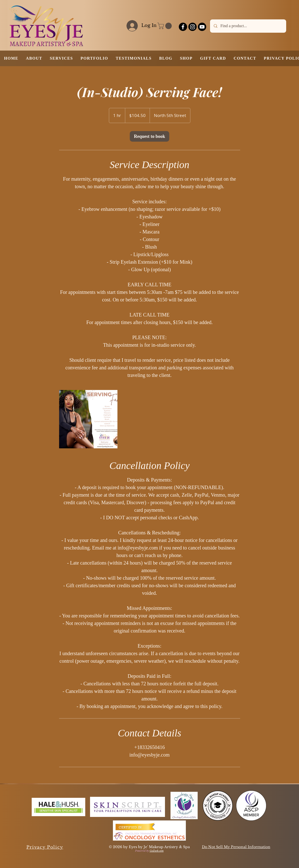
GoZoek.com (157, 851)
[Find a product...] (248, 26)
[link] (149, 136)
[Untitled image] (88, 419)
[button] (165, 26)
